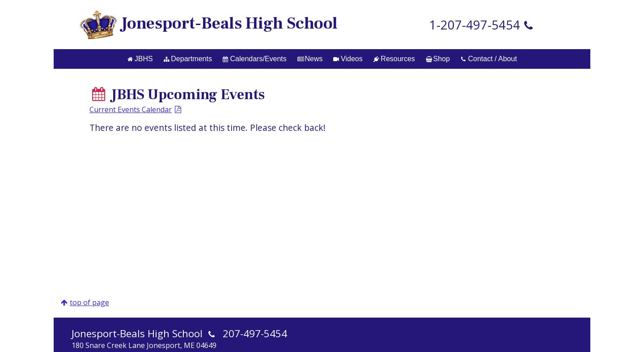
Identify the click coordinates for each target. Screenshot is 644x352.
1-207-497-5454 (475, 25)
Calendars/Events (255, 59)
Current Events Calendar (131, 109)
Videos (348, 59)
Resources (394, 59)
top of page (89, 302)
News (310, 59)
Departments (188, 59)
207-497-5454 (255, 333)
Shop (438, 59)
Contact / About (489, 59)
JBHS (140, 59)
